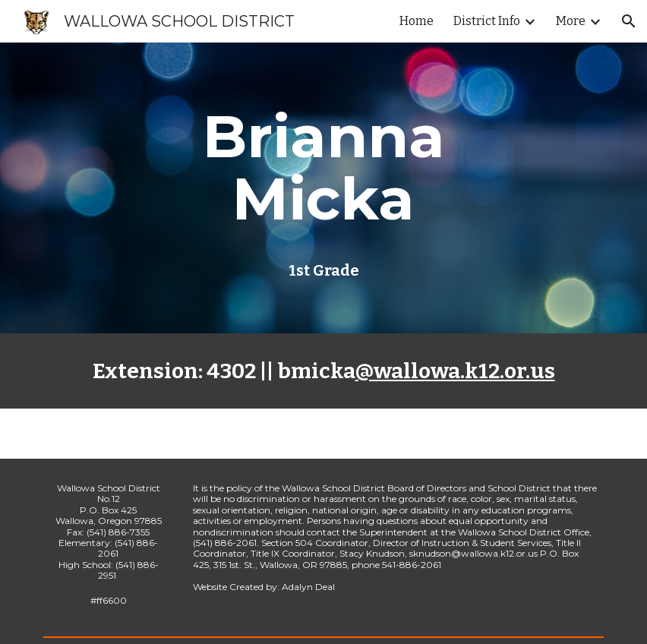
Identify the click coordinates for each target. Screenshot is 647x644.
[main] (323, 168)
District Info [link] (487, 21)
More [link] (571, 21)
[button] (629, 21)
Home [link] (417, 21)
